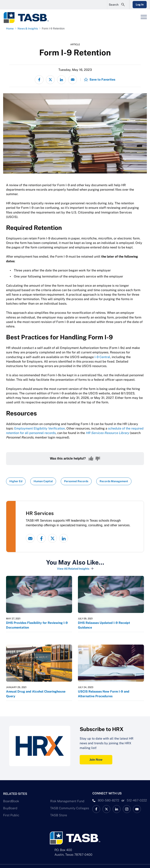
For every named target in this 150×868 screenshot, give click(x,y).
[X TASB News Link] (106, 809)
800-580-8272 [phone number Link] (108, 800)
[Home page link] (11, 28)
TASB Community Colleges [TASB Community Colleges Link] (70, 808)
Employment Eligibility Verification (40, 428)
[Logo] (29, 18)
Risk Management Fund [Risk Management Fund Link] (67, 801)
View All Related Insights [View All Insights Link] (73, 569)
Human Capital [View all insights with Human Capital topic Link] (43, 481)
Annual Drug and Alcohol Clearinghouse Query (36, 694)
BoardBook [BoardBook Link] (11, 801)
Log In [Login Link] (140, 4)
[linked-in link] (64, 538)
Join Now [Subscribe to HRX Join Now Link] (96, 760)
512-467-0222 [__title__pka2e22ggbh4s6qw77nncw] (137, 800)
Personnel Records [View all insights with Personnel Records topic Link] (76, 481)
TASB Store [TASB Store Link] (59, 815)
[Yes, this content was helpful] (91, 459)
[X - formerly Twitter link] (52, 538)
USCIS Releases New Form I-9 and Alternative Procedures (104, 694)
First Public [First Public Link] (11, 815)
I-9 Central (102, 357)
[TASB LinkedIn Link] (117, 809)
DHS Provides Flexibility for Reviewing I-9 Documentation (37, 625)
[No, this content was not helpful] (98, 459)
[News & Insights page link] (29, 28)
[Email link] (30, 538)
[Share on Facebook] (39, 80)
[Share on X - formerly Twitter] (50, 80)
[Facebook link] (41, 538)
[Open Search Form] (118, 5)
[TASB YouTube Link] (137, 809)
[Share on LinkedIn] (61, 80)
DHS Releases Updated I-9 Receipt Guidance (104, 625)
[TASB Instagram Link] (127, 809)
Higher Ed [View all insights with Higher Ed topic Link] (16, 481)
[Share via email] (73, 80)
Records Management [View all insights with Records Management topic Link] (114, 481)
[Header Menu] (144, 17)
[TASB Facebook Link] (96, 809)
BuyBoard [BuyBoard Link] (10, 808)
